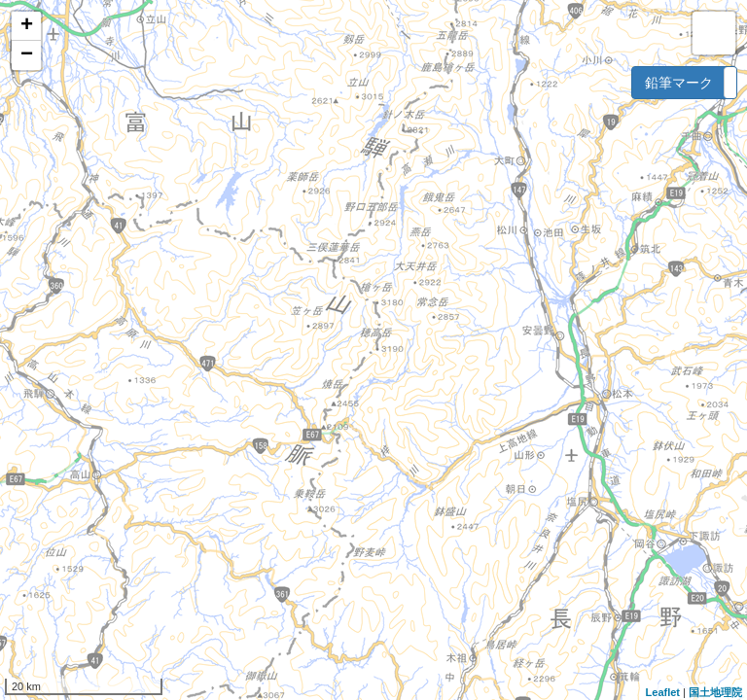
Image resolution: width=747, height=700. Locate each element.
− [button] (27, 55)
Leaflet (663, 692)
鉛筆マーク (679, 83)
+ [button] (27, 26)
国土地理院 (715, 692)
